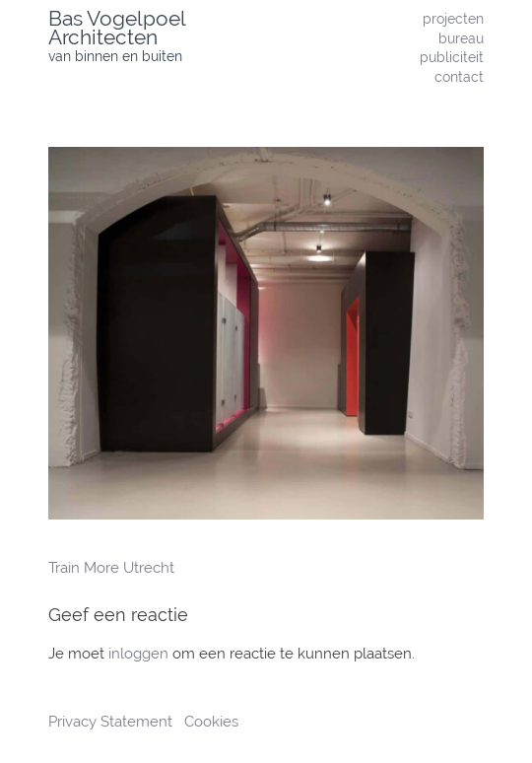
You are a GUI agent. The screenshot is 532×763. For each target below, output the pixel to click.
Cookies (211, 722)
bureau (461, 38)
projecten (453, 18)
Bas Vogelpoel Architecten (117, 28)
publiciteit (452, 57)
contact (459, 76)
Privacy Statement (112, 722)
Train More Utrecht (111, 568)
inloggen (138, 654)
